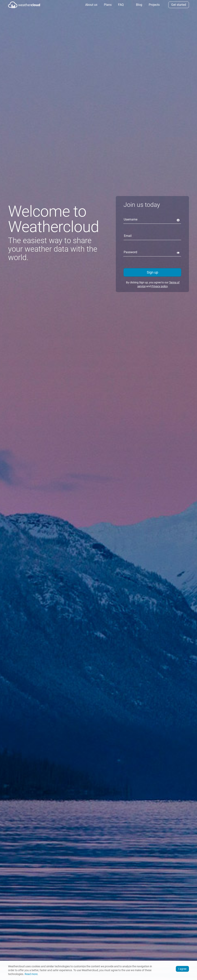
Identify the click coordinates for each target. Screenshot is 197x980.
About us (91, 5)
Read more (31, 974)
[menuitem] (91, 5)
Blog (139, 5)
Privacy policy (159, 286)
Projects (154, 5)
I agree (182, 969)
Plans (107, 5)
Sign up (152, 272)
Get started (179, 5)
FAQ (121, 5)
